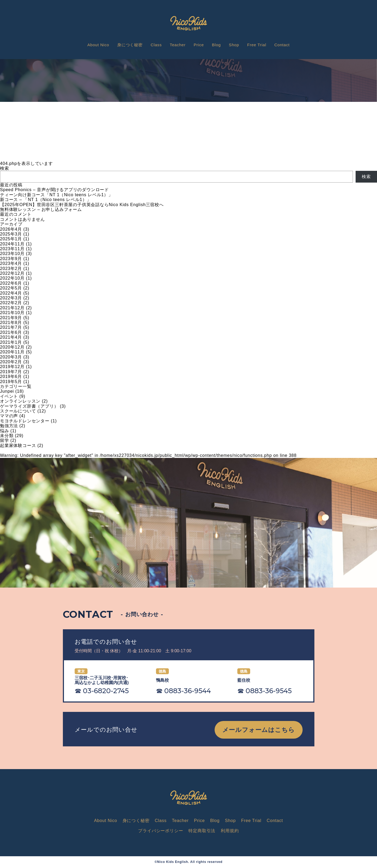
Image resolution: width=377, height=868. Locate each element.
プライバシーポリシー (161, 831)
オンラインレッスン (20, 401)
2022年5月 (11, 288)
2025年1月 (11, 239)
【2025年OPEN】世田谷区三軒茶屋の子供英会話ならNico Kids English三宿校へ (82, 205)
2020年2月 (11, 362)
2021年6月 (11, 332)
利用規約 (230, 831)
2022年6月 (11, 283)
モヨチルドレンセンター (25, 421)
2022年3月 (11, 298)
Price (199, 45)
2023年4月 (11, 263)
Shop (234, 45)
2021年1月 (11, 342)
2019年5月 (11, 382)
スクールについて (18, 411)
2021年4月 (11, 337)
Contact (282, 45)
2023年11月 (12, 249)
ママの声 (9, 416)
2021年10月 (12, 313)
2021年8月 (11, 323)
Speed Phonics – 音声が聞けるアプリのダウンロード (54, 190)
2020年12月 (12, 347)
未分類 (7, 436)
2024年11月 (12, 244)
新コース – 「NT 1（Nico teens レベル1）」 (46, 200)
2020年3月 (11, 357)
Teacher (178, 45)
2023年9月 (11, 259)
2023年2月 (11, 269)
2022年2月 (11, 303)
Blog (216, 45)
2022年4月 (11, 293)
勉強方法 (9, 426)
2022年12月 (12, 273)
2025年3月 (11, 234)
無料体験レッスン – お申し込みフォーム (41, 209)
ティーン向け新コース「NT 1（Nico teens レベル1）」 (56, 195)
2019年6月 (11, 377)
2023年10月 (12, 254)
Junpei (7, 391)
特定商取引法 (202, 831)
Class (156, 45)
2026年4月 (11, 229)
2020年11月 (12, 352)
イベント (9, 396)
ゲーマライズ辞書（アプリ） (29, 406)
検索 (5, 168)
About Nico (98, 45)
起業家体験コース (18, 445)
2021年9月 (11, 318)
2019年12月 (12, 367)
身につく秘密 (130, 45)
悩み (5, 431)
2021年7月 (11, 327)
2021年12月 (12, 308)
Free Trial (257, 45)
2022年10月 (12, 278)
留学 (5, 440)
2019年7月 (11, 372)
